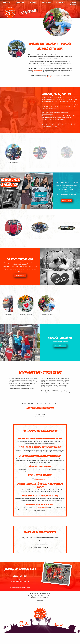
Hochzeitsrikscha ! (16, 276)
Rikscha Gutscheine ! (64, 346)
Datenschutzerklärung (43, 598)
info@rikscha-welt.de (20, 586)
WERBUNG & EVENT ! (70, 202)
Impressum (34, 598)
